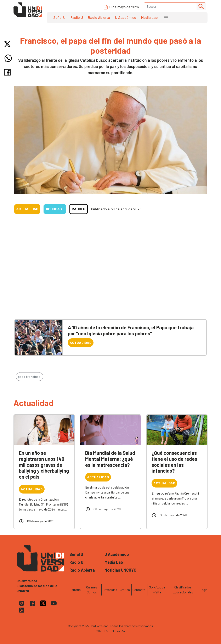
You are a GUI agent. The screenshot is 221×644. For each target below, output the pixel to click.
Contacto (139, 590)
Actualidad (27, 209)
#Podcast (55, 209)
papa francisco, (30, 377)
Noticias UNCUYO (120, 570)
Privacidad (110, 590)
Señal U (59, 17)
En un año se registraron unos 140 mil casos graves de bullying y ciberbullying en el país (44, 465)
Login (204, 590)
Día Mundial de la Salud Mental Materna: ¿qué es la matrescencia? (110, 459)
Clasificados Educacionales (183, 590)
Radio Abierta (99, 17)
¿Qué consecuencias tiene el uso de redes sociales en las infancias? (174, 462)
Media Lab (149, 17)
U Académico (126, 17)
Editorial (75, 590)
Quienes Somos (92, 590)
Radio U (77, 17)
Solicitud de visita (157, 590)
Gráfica (125, 590)
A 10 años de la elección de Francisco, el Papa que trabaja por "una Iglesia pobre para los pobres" (131, 330)
